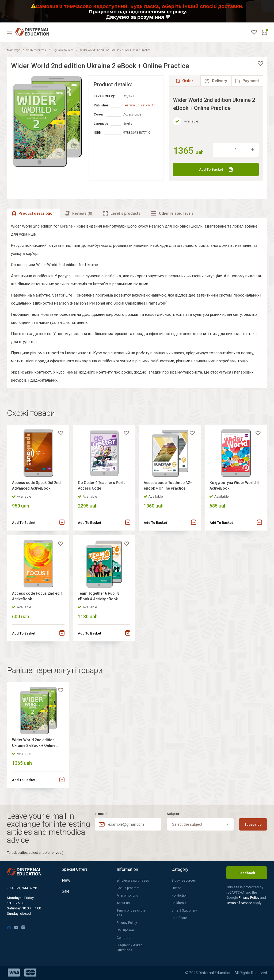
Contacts (123, 938)
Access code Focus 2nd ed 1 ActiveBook (38, 598)
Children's (179, 903)
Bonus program (128, 888)
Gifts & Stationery (184, 910)
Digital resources (63, 50)
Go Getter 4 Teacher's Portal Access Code (103, 486)
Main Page (14, 50)
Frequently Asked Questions (130, 948)
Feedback (247, 873)
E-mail (101, 814)
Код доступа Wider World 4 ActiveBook (235, 486)
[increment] (253, 150)
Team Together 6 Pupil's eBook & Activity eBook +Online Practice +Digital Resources (100, 599)
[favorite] (260, 64)
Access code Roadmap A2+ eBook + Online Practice (168, 486)
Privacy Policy (127, 923)
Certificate (179, 918)
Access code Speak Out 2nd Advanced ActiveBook (37, 486)
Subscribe (253, 825)
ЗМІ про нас (126, 930)
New (66, 881)
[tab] (216, 81)
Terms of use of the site (131, 913)
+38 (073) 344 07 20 (22, 888)
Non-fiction (180, 896)
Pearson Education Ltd (139, 105)
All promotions (127, 896)
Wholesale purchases (133, 881)
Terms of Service (240, 903)
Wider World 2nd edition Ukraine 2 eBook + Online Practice (34, 747)
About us (123, 903)
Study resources (36, 50)
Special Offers (75, 869)
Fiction (176, 888)
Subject (173, 814)
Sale (66, 893)
